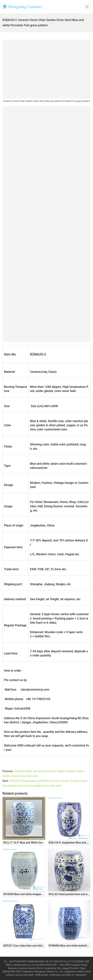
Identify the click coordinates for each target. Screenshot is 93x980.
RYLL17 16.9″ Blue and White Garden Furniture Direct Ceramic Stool (24, 843)
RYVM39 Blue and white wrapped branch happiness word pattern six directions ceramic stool (24, 894)
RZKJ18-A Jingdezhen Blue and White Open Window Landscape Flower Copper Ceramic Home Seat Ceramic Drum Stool (69, 843)
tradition (81, 972)
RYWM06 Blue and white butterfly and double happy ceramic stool (69, 946)
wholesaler (81, 975)
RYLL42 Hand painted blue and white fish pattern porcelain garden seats (69, 894)
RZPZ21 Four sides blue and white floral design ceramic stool (24, 946)
